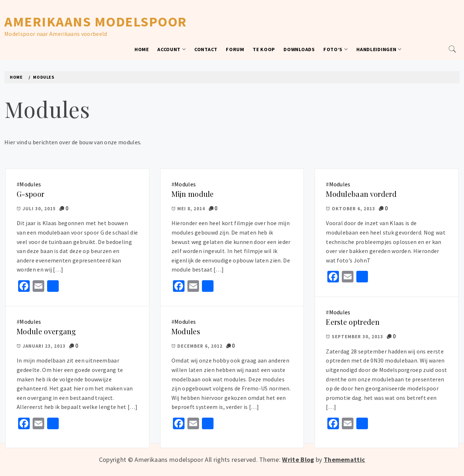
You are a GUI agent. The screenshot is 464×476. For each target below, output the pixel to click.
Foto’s (336, 49)
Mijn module (193, 194)
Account (172, 49)
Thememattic (345, 460)
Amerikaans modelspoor (96, 22)
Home (142, 49)
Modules (30, 184)
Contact (206, 49)
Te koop (264, 49)
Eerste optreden (353, 322)
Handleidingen (379, 49)
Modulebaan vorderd (361, 194)
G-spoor (30, 194)
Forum (235, 49)
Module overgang (46, 331)
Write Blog (298, 460)
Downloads (299, 49)
